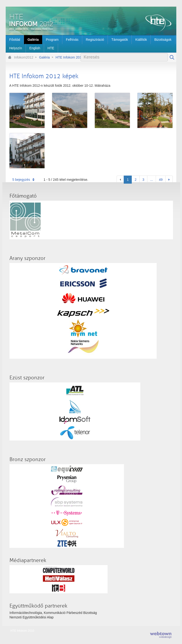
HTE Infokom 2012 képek (74, 57)
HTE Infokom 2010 (22, 631)
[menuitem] (15, 40)
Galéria (44, 57)
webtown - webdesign (161, 635)
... (152, 180)
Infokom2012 (24, 57)
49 (161, 180)
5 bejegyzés (23, 180)
